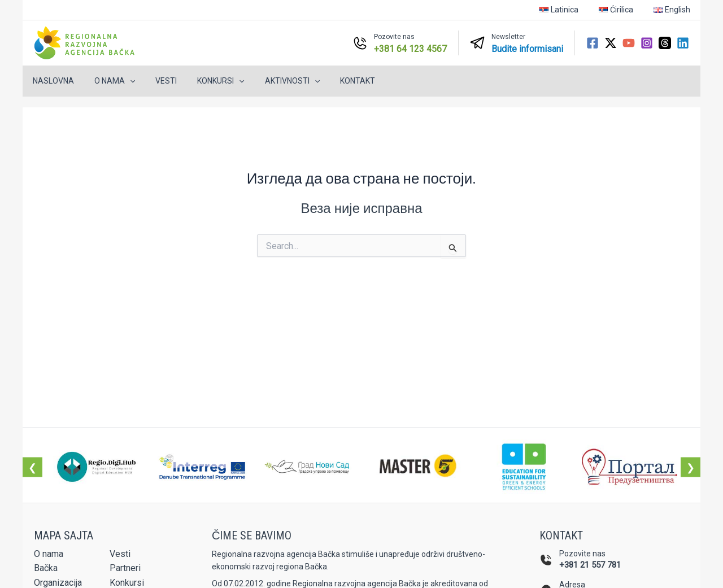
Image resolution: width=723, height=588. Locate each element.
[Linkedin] (683, 43)
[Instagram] (647, 43)
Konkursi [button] (205, 81)
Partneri (125, 568)
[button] (123, 81)
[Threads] (665, 43)
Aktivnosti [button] (272, 81)
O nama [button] (108, 81)
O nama (49, 554)
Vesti (155, 81)
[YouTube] (629, 43)
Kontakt (333, 81)
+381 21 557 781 (590, 565)
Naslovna (51, 81)
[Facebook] (593, 43)
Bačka (46, 568)
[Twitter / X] (611, 43)
